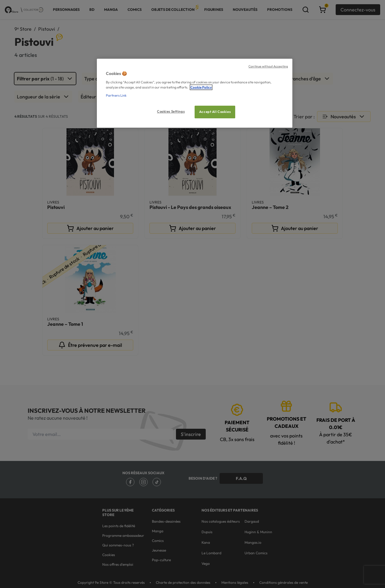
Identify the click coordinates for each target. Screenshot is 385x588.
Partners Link (116, 95)
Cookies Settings (171, 111)
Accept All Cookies (215, 112)
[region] (195, 93)
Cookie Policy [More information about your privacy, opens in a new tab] (201, 87)
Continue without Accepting (268, 66)
